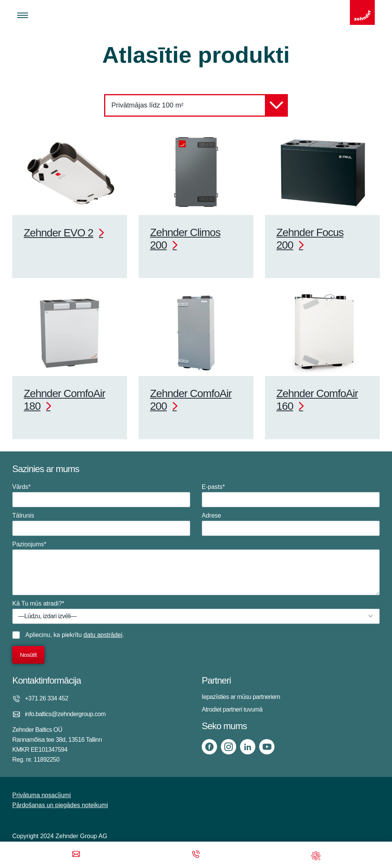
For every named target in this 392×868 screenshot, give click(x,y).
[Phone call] (196, 855)
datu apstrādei (103, 635)
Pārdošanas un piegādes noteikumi (60, 805)
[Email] (76, 855)
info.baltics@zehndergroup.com (65, 714)
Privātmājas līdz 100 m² (200, 105)
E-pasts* (291, 495)
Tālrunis (101, 524)
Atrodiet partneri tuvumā (232, 709)
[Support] (316, 855)
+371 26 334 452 (47, 698)
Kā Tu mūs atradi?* (196, 612)
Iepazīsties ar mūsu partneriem (241, 697)
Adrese (291, 524)
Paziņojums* (196, 568)
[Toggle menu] (23, 15)
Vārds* (101, 495)
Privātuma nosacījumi (42, 795)
